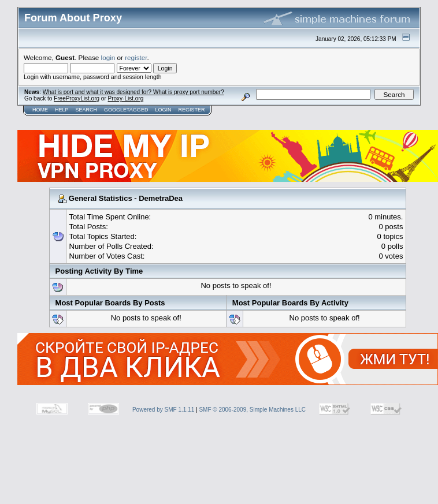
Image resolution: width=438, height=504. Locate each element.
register (136, 57)
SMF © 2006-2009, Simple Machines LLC (252, 410)
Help (62, 110)
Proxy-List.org (126, 98)
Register (191, 110)
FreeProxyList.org (77, 98)
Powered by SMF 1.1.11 (163, 410)
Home (40, 110)
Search (87, 110)
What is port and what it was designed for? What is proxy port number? (133, 92)
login (108, 57)
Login (163, 110)
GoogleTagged (126, 110)
